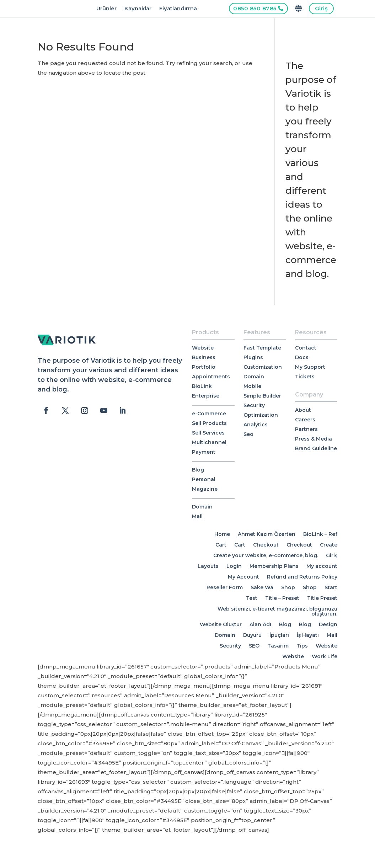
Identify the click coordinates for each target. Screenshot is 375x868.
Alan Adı (260, 624)
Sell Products (209, 423)
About (303, 410)
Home (222, 534)
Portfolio (204, 367)
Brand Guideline (316, 448)
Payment (204, 452)
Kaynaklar (138, 9)
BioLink (202, 386)
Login (234, 566)
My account (322, 566)
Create (329, 544)
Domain (202, 507)
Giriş (322, 8)
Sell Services (208, 433)
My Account (243, 576)
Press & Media (314, 439)
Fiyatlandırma (178, 9)
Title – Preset (282, 598)
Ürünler (106, 9)
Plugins (253, 357)
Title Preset (322, 598)
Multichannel (209, 442)
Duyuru (252, 635)
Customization (263, 367)
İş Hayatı (308, 635)
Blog (198, 470)
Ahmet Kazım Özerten (267, 534)
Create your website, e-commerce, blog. (266, 555)
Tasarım (278, 645)
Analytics (256, 425)
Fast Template (262, 348)
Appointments (211, 377)
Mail (197, 516)
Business (204, 357)
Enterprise (206, 396)
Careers (305, 420)
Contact (306, 348)
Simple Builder (262, 396)
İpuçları (279, 635)
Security (254, 405)
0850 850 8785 (255, 8)
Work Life (325, 656)
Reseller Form (225, 587)
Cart (221, 544)
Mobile (252, 386)
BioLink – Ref (320, 534)
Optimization (261, 415)
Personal (204, 479)
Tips (302, 645)
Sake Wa (262, 587)
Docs (302, 357)
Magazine (205, 489)
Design (328, 624)
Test (252, 598)
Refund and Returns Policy (302, 576)
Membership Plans (274, 566)
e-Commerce (209, 414)
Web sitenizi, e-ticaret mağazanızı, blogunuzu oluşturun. (277, 611)
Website (203, 348)
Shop (288, 587)
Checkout (266, 544)
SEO (254, 645)
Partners (306, 429)
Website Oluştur (221, 624)
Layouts (208, 566)
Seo (248, 434)
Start (331, 587)
